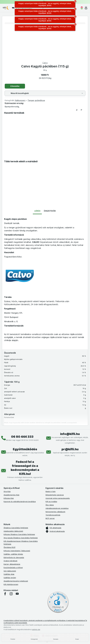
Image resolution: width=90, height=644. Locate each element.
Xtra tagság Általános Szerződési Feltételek (21, 538)
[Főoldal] (13, 638)
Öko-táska (50, 505)
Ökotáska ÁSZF (10, 547)
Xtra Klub (7, 491)
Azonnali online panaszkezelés (58, 498)
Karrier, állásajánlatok (12, 564)
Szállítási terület (10, 578)
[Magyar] (81, 8)
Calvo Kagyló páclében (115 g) (45, 66)
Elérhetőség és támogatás (14, 557)
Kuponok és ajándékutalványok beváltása (20, 501)
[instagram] (11, 594)
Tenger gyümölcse (36, 100)
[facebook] (5, 594)
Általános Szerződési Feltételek (16, 528)
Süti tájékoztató (10, 571)
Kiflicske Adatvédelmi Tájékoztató (17, 551)
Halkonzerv (20, 100)
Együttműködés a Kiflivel (13, 568)
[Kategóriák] (34, 638)
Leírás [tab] (37, 211)
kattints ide (36, 629)
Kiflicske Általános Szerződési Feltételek (19, 534)
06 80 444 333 (22, 437)
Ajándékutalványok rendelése (57, 508)
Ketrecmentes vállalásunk (55, 512)
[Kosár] (77, 638)
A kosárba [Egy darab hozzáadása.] (15, 86)
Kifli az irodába (51, 501)
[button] (86, 8)
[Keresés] (56, 638)
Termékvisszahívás (53, 515)
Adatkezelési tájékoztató (13, 531)
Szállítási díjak (9, 574)
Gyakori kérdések (10, 561)
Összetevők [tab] (50, 211)
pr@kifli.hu (70, 449)
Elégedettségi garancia (55, 495)
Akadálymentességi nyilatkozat (16, 581)
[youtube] (17, 594)
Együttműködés (25, 449)
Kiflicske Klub (9, 498)
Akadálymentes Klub (11, 495)
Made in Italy (51, 491)
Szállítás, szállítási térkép (13, 554)
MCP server (50, 518)
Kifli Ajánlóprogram (11, 584)
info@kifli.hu (70, 434)
